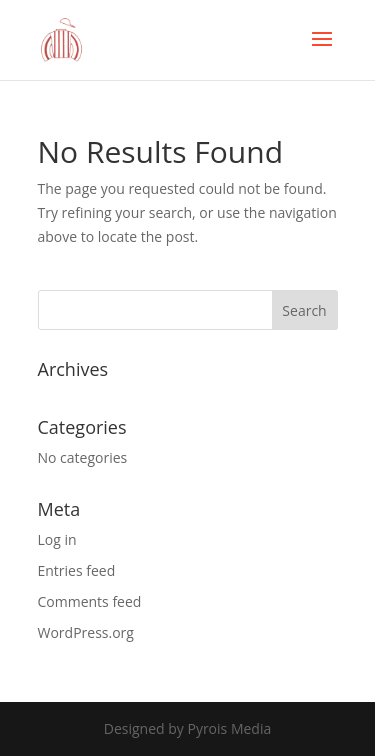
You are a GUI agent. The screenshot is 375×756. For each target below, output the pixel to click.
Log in (57, 539)
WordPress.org (86, 632)
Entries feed (77, 570)
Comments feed (90, 601)
